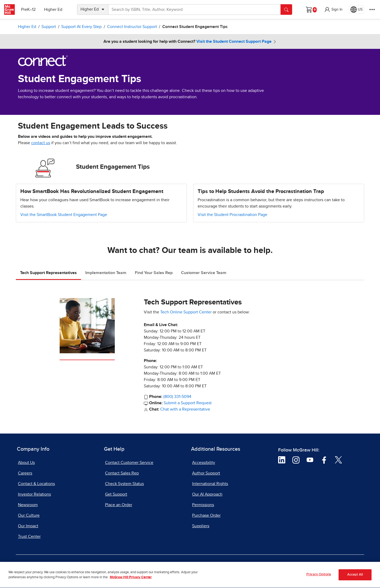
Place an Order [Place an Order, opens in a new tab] (119, 505)
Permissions (203, 505)
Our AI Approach (207, 494)
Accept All (355, 577)
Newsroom (28, 505)
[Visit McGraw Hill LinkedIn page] (282, 460)
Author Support (206, 473)
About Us (26, 463)
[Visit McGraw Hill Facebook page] (324, 460)
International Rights (210, 484)
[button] (333, 10)
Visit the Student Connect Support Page (234, 41)
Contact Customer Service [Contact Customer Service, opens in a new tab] (129, 463)
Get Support (116, 494)
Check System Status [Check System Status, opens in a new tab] (124, 484)
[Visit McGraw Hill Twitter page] (338, 460)
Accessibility (204, 463)
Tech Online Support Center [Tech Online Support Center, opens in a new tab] (186, 312)
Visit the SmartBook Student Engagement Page (64, 215)
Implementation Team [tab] (106, 273)
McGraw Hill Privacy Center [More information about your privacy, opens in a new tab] (131, 580)
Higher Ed (53, 10)
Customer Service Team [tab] (204, 273)
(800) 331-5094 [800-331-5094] (177, 397)
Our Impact (28, 526)
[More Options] (372, 10)
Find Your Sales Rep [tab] (154, 273)
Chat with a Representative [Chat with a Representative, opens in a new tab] (185, 409)
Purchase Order (206, 515)
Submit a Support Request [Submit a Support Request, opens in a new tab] (188, 403)
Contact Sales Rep (122, 473)
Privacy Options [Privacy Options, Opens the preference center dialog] (319, 577)
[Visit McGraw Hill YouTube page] (310, 460)
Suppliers (201, 526)
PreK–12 (28, 10)
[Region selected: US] (357, 10)
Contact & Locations (36, 484)
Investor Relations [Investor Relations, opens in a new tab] (34, 494)
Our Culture (29, 515)
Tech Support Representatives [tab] (48, 273)
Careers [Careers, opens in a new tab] (25, 473)
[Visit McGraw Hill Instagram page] (296, 460)
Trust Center (29, 537)
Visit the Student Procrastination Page (232, 215)
